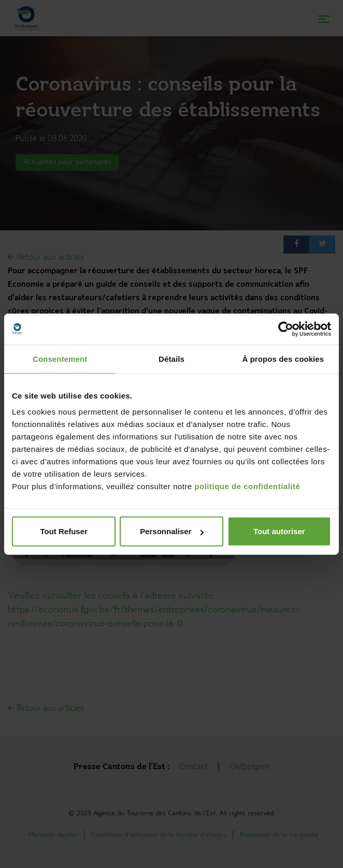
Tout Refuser (63, 531)
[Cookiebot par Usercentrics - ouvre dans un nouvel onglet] (286, 329)
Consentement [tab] (60, 358)
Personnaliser (172, 531)
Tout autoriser (279, 531)
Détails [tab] (171, 358)
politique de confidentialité (247, 486)
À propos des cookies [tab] (283, 358)
